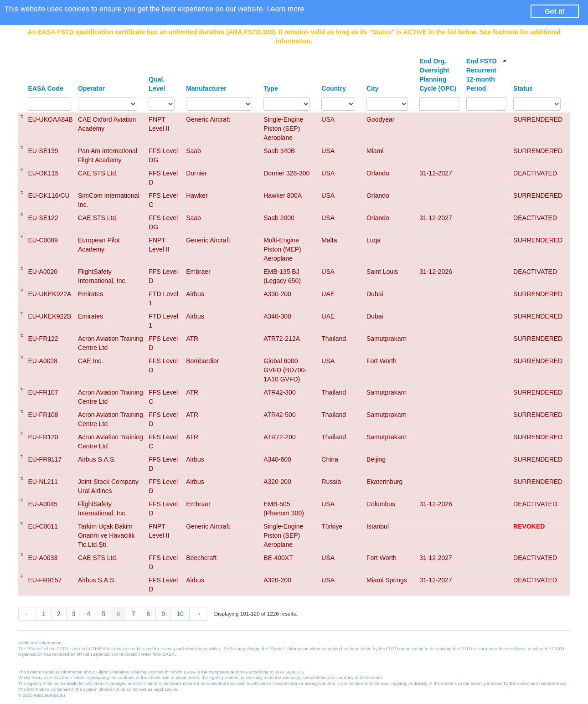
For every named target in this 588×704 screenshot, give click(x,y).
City (372, 88)
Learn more (285, 9)
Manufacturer (206, 88)
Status (523, 88)
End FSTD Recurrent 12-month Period (486, 75)
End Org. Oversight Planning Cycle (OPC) (438, 75)
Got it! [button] (555, 11)
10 (180, 614)
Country (334, 88)
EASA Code (45, 88)
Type (271, 88)
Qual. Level (157, 84)
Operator (91, 88)
